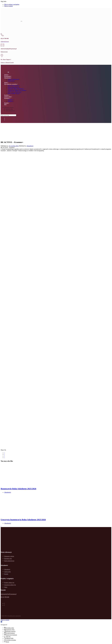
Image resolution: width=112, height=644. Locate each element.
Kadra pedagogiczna (10, 111)
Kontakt (6, 574)
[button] (1, 114)
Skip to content (8, 6)
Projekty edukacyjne (9, 583)
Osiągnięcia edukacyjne (10, 585)
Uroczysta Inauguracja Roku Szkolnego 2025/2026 (23, 520)
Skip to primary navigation (12, 4)
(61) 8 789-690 (5, 597)
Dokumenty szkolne (9, 107)
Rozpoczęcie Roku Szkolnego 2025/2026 (18, 489)
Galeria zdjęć (7, 572)
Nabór (6, 587)
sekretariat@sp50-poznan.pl (9, 594)
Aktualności (30, 146)
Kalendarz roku (9, 109)
